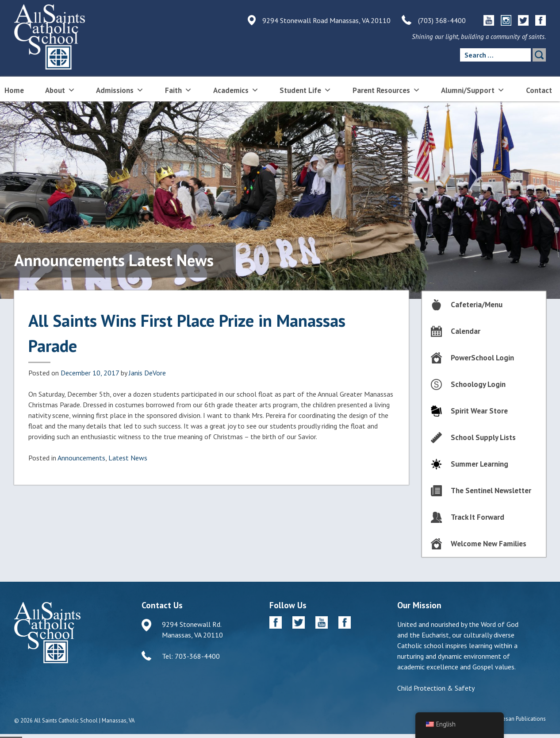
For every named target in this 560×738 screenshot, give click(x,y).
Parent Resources (386, 90)
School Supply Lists (483, 437)
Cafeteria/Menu (477, 305)
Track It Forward (478, 517)
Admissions (120, 90)
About (60, 90)
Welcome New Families (489, 544)
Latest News (128, 458)
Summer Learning (479, 464)
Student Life (305, 90)
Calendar (466, 331)
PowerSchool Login (482, 358)
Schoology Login (478, 384)
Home (14, 90)
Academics (236, 90)
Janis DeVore (147, 373)
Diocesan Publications (519, 719)
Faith (178, 90)
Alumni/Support (473, 90)
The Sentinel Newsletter (491, 491)
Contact (539, 90)
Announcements (81, 458)
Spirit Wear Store (479, 411)
